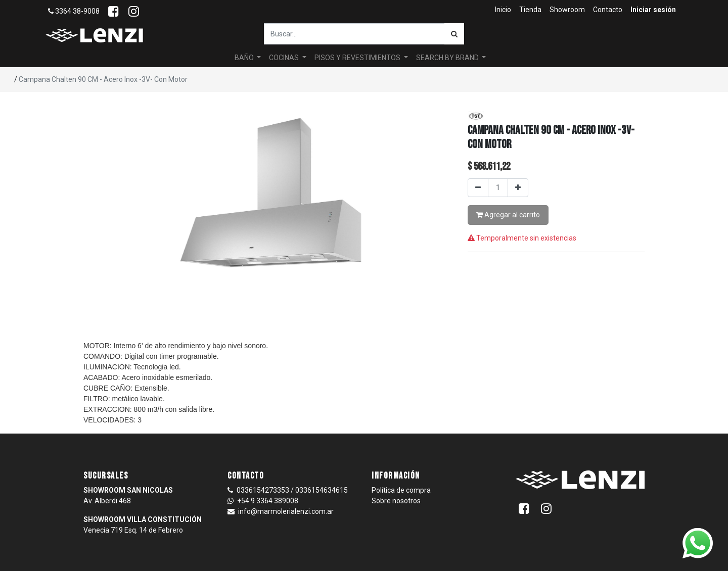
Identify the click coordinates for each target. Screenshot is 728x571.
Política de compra (401, 490)
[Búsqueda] (454, 34)
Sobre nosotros (396, 501)
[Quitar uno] (478, 188)
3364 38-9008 (74, 11)
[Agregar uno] (518, 188)
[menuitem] (503, 10)
